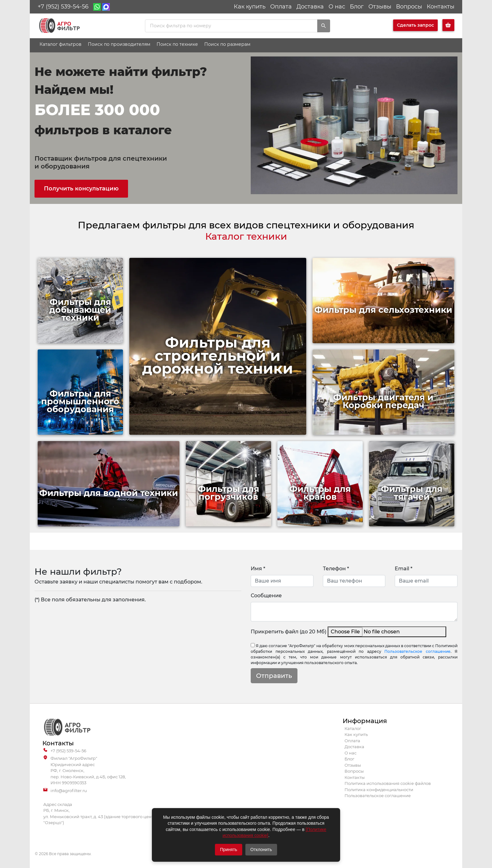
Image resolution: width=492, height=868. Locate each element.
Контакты (441, 7)
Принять (229, 849)
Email (404, 569)
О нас (337, 7)
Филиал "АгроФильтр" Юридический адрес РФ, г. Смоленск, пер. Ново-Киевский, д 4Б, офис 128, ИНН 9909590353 (85, 771)
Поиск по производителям (119, 44)
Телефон (336, 569)
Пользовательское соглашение (417, 651)
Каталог (353, 728)
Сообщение (266, 596)
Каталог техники (246, 236)
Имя (258, 569)
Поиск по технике (177, 44)
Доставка (310, 7)
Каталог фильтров (61, 44)
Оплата (281, 7)
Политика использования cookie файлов (388, 783)
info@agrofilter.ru (65, 791)
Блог (357, 7)
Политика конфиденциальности (379, 790)
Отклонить (261, 849)
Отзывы (380, 7)
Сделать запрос (415, 25)
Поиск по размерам (227, 44)
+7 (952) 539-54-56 (63, 7)
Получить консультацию (81, 189)
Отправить (274, 676)
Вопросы (409, 7)
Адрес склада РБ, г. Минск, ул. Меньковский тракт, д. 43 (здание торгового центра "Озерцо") (101, 814)
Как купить (250, 7)
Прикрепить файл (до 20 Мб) (289, 632)
